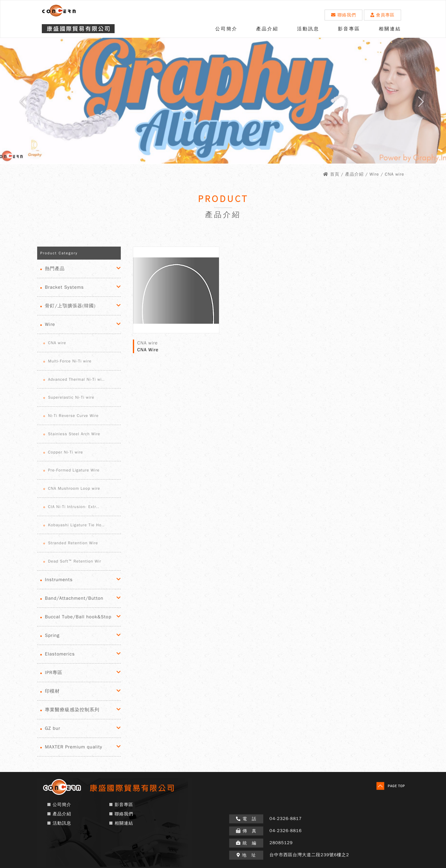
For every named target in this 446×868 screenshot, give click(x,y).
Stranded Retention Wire (73, 543)
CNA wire (57, 343)
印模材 (52, 691)
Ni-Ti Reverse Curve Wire (73, 416)
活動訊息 (308, 29)
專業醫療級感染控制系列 (72, 710)
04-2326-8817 (286, 819)
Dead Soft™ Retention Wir (75, 561)
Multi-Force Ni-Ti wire (70, 361)
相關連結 (390, 29)
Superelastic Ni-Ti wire (71, 397)
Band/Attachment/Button (74, 598)
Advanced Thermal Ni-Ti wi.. (76, 379)
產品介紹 (267, 29)
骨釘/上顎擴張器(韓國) (70, 306)
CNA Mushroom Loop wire (74, 488)
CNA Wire (148, 350)
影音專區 (349, 29)
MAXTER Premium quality (74, 747)
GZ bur (52, 728)
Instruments (59, 580)
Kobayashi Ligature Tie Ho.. (76, 525)
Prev (19, 104)
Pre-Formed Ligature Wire (74, 470)
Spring (52, 635)
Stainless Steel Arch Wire (74, 434)
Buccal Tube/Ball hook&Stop (78, 617)
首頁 (335, 174)
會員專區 (383, 15)
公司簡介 (226, 29)
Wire (50, 324)
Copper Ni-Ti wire (66, 452)
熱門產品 (55, 269)
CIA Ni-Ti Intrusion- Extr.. (74, 507)
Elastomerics (60, 654)
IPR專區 (54, 673)
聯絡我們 (343, 15)
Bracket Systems (64, 287)
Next (427, 104)
